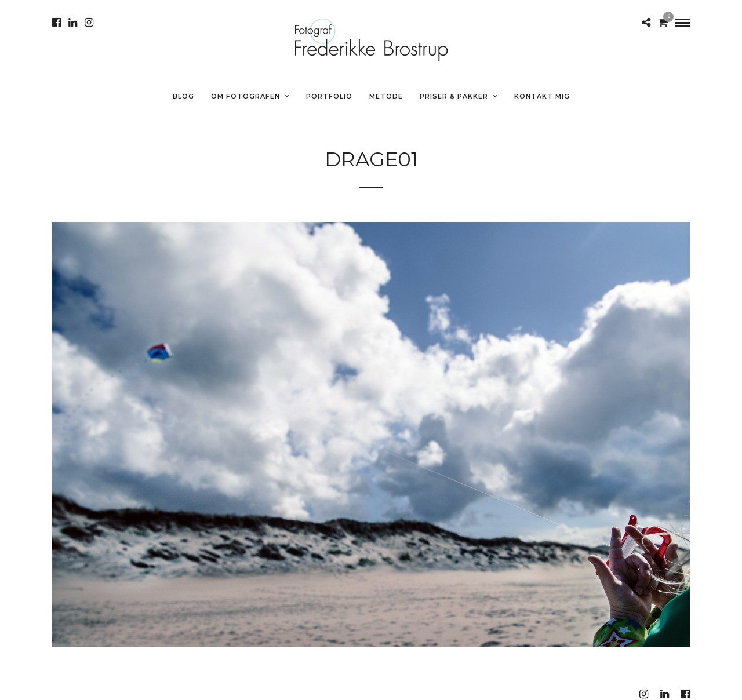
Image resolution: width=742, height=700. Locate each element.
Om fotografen (245, 96)
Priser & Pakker (454, 96)
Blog (183, 96)
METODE (386, 96)
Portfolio (329, 96)
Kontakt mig (542, 96)
